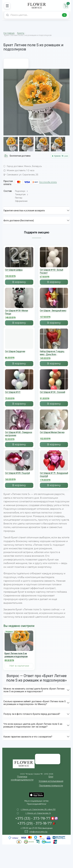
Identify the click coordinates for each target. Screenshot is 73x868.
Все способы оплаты (48, 182)
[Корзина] (66, 6)
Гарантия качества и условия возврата (24, 211)
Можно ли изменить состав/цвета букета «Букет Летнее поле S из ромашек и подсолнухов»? (34, 690)
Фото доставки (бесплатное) (19, 221)
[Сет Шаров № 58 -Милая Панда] (19, 304)
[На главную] (37, 6)
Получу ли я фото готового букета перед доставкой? (32, 714)
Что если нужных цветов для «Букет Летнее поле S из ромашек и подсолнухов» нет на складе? (33, 725)
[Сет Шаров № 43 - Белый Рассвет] (54, 263)
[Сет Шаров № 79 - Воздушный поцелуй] (54, 467)
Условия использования (51, 781)
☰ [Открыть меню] (7, 6)
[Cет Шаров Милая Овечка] (54, 425)
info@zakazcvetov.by (38, 832)
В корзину (19, 282)
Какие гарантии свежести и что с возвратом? (28, 737)
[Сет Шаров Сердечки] (19, 345)
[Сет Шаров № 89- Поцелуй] (19, 466)
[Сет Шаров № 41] (19, 385)
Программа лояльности (51, 786)
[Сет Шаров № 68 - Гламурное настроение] (19, 426)
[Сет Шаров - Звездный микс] (54, 304)
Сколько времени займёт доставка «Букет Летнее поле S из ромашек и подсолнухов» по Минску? (35, 703)
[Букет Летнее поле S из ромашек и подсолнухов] (19, 647)
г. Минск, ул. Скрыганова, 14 (38, 813)
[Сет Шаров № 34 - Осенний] (54, 385)
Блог (51, 777)
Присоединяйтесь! (36, 804)
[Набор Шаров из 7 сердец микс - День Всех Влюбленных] (54, 345)
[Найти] (64, 15)
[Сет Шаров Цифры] (19, 263)
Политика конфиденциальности (22, 778)
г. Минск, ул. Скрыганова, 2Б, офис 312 (38, 809)
